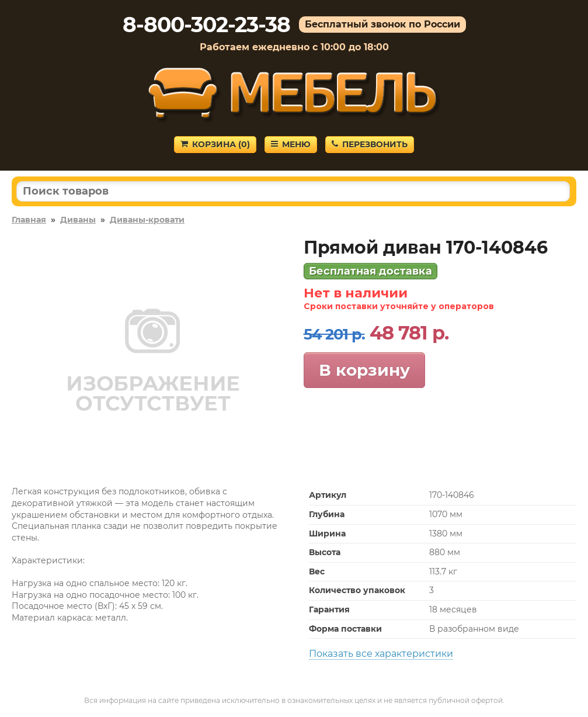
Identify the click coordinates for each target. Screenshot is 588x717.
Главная (29, 220)
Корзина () (215, 144)
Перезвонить (370, 144)
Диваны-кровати (147, 220)
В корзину (364, 370)
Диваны (78, 220)
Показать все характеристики (381, 654)
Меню (291, 144)
